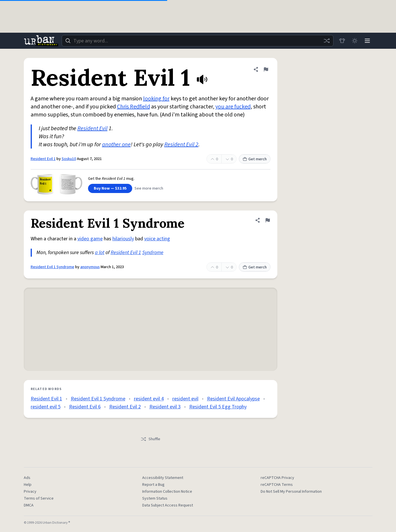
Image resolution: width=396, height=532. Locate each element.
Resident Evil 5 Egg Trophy (218, 407)
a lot (100, 253)
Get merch (255, 159)
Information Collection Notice (167, 492)
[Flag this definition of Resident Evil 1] (266, 69)
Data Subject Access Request (168, 505)
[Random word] (327, 41)
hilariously (123, 239)
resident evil (185, 399)
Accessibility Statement (163, 478)
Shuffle (150, 439)
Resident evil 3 (165, 407)
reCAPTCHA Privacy (277, 478)
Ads (27, 478)
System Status (155, 498)
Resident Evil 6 (85, 407)
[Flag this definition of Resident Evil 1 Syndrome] (268, 220)
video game (90, 239)
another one (116, 145)
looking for (156, 99)
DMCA (29, 505)
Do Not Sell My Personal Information (291, 492)
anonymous (90, 267)
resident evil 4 (149, 399)
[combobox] (198, 41)
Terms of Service (39, 498)
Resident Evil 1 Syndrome (52, 267)
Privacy (30, 492)
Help (28, 485)
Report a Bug (153, 485)
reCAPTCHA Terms (277, 485)
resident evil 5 (46, 407)
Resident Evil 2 (181, 145)
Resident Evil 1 (43, 159)
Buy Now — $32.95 (110, 188)
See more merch (149, 188)
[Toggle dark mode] (355, 41)
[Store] (342, 41)
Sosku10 (69, 159)
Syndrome (153, 253)
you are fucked (233, 107)
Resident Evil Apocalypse (233, 399)
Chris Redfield (133, 107)
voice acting (157, 239)
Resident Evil (92, 128)
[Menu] (367, 41)
